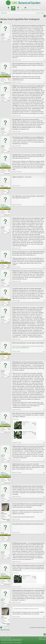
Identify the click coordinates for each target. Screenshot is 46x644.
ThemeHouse (19, 643)
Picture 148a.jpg (26, 423)
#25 (44, 627)
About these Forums (35, 9)
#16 (44, 444)
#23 (44, 589)
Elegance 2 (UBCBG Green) (6, 640)
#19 (44, 502)
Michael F (3, 72)
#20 (44, 522)
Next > (6, 22)
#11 (44, 286)
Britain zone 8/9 (7, 82)
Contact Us (40, 640)
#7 (44, 193)
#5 (44, 152)
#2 (44, 82)
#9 (44, 249)
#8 (44, 215)
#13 (44, 340)
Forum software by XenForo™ (11, 642)
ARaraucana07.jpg (26, 578)
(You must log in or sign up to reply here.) (38, 630)
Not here (8, 193)
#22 (44, 564)
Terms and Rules (42, 642)
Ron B (2, 186)
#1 (44, 60)
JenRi (2, 515)
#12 (44, 305)
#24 (44, 607)
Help (45, 640)
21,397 (8, 191)
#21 (44, 542)
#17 (44, 462)
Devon (9, 40)
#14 (44, 360)
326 (9, 518)
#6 (44, 174)
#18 (44, 484)
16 (9, 37)
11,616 (8, 79)
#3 (44, 116)
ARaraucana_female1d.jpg (28, 433)
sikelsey (3, 34)
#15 (44, 411)
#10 (44, 268)
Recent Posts (4, 13)
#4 (44, 134)
